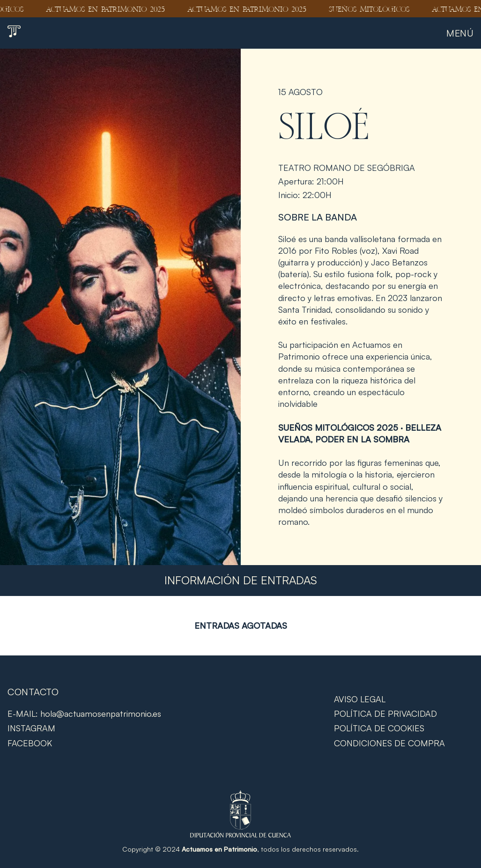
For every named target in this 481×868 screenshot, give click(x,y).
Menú (460, 33)
